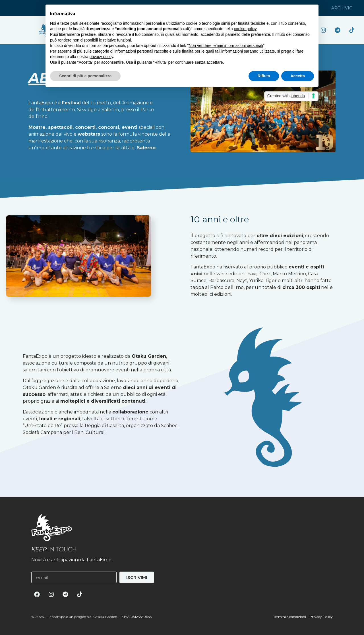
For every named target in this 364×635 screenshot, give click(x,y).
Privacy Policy (321, 617)
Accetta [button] (298, 76)
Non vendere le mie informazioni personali (226, 45)
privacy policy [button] (101, 57)
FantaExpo (41, 103)
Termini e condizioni (290, 617)
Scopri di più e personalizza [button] (85, 76)
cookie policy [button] (245, 29)
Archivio (342, 8)
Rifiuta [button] (264, 76)
